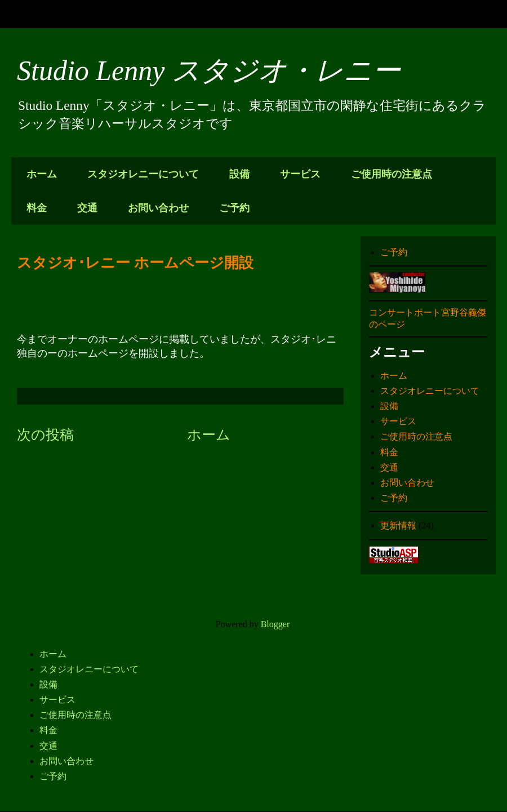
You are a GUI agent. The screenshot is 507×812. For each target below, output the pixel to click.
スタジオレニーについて (143, 174)
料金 (37, 208)
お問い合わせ (158, 208)
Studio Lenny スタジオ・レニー (209, 70)
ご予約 (234, 208)
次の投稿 (45, 435)
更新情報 (398, 525)
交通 (87, 208)
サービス (300, 174)
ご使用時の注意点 (392, 174)
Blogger (275, 624)
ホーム (42, 174)
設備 (239, 174)
